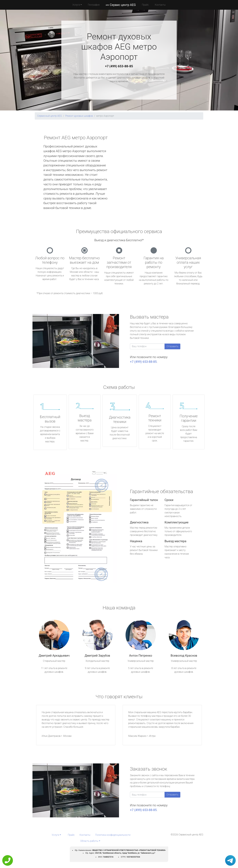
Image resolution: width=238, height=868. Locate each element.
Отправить (172, 346)
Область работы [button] (89, 841)
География (94, 5)
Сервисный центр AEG (49, 116)
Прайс (145, 5)
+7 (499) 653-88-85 (119, 66)
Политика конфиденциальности (113, 835)
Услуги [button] (76, 5)
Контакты (160, 5)
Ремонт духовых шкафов (79, 116)
